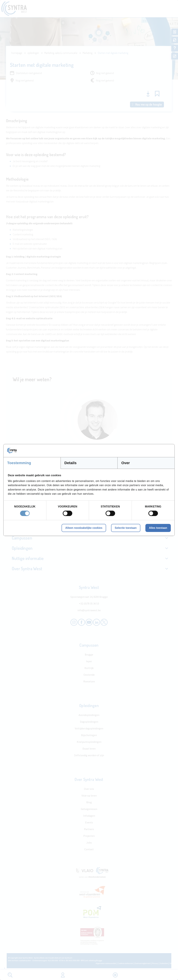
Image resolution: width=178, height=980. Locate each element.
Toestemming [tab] (19, 463)
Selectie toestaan (126, 528)
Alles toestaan (158, 528)
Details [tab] (71, 463)
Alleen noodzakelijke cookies (84, 528)
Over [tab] (126, 463)
